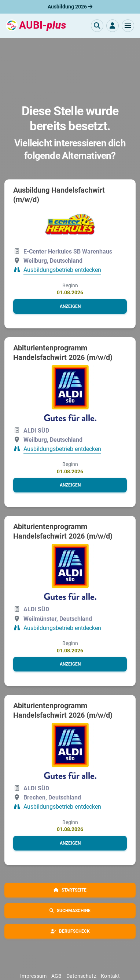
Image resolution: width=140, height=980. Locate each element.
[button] (128, 26)
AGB (57, 976)
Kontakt (110, 976)
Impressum (34, 976)
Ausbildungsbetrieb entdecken (62, 270)
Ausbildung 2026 (70, 7)
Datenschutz (81, 976)
